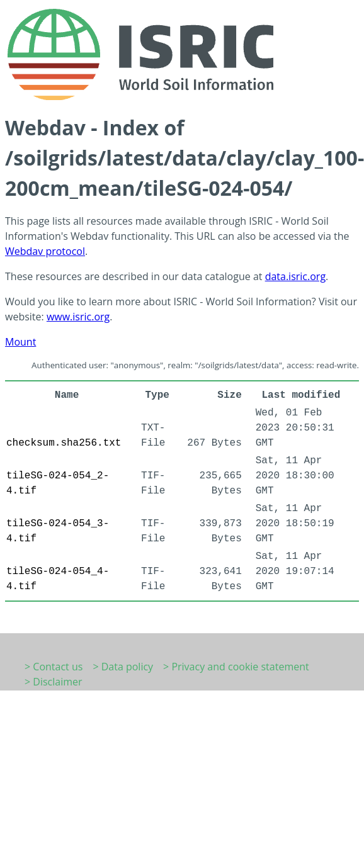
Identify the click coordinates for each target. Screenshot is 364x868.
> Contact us (54, 667)
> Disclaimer (54, 682)
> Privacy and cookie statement (236, 667)
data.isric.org (295, 276)
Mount (20, 342)
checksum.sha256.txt (64, 443)
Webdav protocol (45, 251)
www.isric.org (78, 317)
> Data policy (123, 667)
